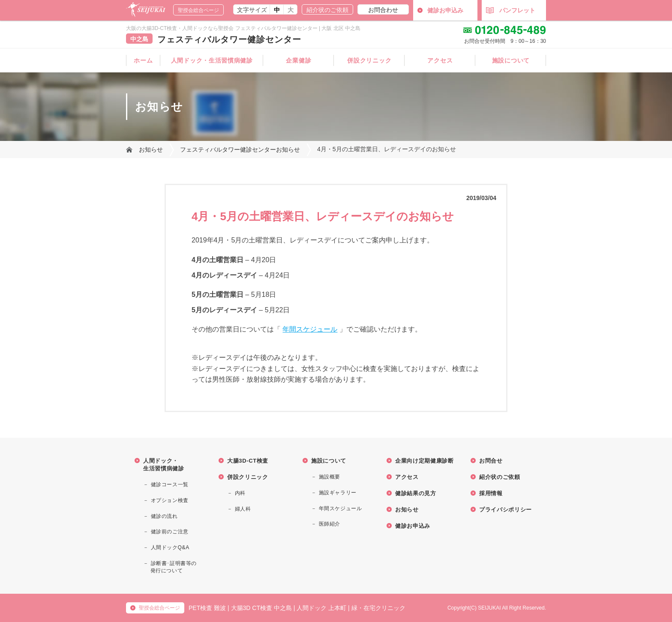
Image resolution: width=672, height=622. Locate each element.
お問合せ (491, 461)
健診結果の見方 (416, 493)
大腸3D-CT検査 (248, 461)
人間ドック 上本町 (321, 608)
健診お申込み (445, 10)
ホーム (143, 60)
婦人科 (243, 509)
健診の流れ (164, 516)
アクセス (440, 60)
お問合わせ (383, 10)
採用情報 (491, 493)
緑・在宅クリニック (378, 608)
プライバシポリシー (505, 510)
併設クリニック (369, 60)
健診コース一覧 (170, 484)
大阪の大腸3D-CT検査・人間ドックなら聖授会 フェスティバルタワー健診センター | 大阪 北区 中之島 (243, 28)
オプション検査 (170, 500)
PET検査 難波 (207, 608)
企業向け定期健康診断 (424, 461)
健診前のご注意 (170, 532)
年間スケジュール (310, 329)
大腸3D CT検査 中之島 (261, 608)
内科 (240, 493)
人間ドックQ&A (170, 547)
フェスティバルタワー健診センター (229, 39)
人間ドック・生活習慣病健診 (212, 60)
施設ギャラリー (338, 493)
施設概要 (330, 477)
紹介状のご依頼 (327, 10)
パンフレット (511, 10)
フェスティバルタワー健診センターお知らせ (240, 150)
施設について (511, 60)
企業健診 (298, 60)
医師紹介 (330, 524)
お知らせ (151, 150)
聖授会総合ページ (198, 10)
